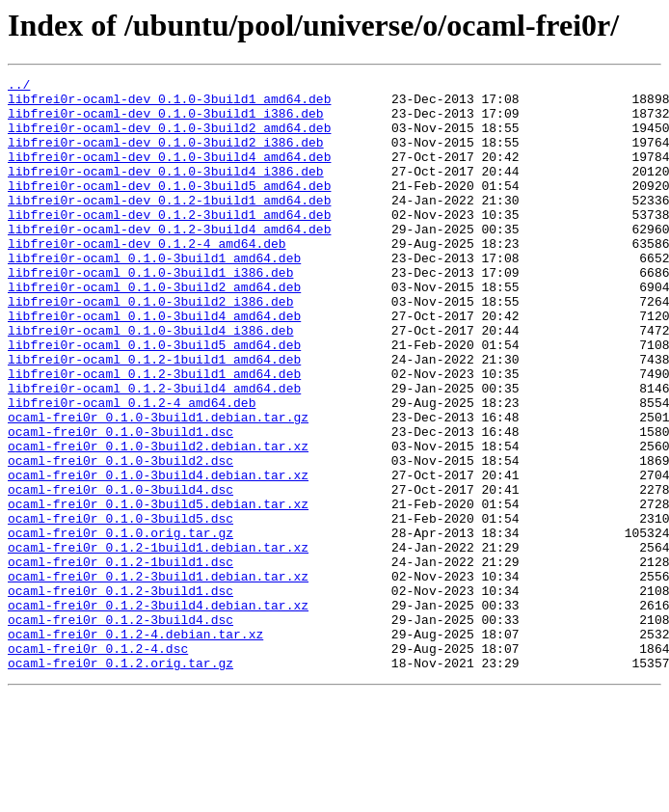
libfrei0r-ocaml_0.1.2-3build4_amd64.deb (154, 451)
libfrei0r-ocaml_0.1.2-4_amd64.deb (132, 469)
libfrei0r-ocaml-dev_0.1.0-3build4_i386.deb (166, 191)
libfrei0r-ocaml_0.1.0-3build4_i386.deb (150, 382)
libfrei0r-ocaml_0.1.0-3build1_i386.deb (150, 312)
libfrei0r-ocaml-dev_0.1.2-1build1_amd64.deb (169, 226)
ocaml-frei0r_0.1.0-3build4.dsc (120, 573)
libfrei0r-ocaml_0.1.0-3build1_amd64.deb (154, 295)
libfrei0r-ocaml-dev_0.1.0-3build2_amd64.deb (169, 139)
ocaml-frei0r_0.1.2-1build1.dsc (120, 660)
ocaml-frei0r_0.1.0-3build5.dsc (120, 608)
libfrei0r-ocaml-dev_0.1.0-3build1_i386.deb (166, 122)
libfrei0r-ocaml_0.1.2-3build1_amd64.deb (154, 434)
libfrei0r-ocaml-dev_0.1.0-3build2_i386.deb (166, 156)
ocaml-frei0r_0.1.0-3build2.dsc (120, 538)
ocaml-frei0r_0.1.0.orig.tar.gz (120, 625)
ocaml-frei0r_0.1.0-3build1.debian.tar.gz (158, 486)
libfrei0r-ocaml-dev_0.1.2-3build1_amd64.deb (169, 243)
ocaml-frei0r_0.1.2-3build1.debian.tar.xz (158, 677)
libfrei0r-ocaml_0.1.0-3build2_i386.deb (150, 347)
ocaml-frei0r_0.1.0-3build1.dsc (120, 503)
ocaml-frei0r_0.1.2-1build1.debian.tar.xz (158, 642)
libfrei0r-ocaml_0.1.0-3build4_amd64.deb (154, 365)
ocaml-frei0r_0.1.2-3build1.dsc (120, 694)
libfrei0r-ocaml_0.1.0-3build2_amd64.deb (154, 330)
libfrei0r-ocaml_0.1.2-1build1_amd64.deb (154, 417)
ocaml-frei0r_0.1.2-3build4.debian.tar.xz (158, 712)
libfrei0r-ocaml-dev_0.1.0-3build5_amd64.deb (169, 208)
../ (19, 87)
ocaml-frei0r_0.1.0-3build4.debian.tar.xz (158, 555)
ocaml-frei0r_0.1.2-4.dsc (98, 764)
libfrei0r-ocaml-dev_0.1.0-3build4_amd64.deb (169, 174)
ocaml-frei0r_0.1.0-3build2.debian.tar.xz (158, 521)
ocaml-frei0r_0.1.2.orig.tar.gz (120, 781)
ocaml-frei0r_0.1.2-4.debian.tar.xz (135, 746)
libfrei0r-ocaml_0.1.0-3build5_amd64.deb (154, 399)
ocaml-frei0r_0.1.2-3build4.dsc (120, 729)
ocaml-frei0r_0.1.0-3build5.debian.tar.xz (158, 590)
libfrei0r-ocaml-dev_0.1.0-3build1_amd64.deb (169, 104)
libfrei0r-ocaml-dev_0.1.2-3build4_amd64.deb (169, 260)
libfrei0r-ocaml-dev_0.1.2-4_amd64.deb (147, 278)
